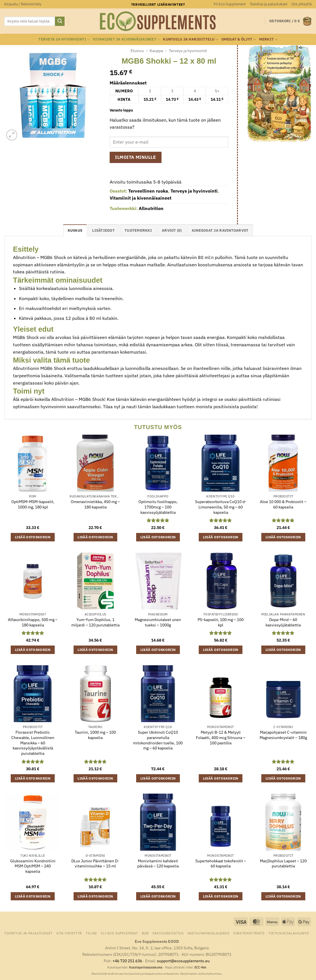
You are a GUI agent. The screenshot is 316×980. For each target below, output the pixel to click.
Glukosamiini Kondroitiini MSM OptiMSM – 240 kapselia (33, 866)
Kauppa (156, 51)
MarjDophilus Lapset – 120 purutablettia (283, 864)
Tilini (91, 933)
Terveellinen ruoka (148, 191)
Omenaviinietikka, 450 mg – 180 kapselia (95, 504)
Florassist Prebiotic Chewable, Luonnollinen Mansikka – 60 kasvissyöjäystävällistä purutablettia (33, 743)
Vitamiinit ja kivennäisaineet (126, 40)
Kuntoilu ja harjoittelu (191, 40)
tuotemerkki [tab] (138, 230)
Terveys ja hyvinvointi (64, 40)
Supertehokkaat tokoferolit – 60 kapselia (221, 864)
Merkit (268, 40)
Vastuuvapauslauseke (209, 933)
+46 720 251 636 (127, 961)
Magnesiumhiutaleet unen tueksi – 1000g (158, 622)
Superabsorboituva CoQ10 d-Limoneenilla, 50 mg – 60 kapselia (221, 507)
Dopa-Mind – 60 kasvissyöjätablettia (283, 622)
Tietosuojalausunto (289, 933)
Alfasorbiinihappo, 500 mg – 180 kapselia (33, 622)
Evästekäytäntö (249, 933)
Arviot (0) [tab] (172, 230)
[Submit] (60, 21)
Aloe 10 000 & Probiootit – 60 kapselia (283, 504)
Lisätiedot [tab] (103, 230)
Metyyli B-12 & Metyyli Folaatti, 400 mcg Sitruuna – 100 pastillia (221, 737)
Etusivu (137, 51)
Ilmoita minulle (135, 157)
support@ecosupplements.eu (183, 961)
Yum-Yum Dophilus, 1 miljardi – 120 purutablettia (95, 622)
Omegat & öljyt (239, 40)
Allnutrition (151, 208)
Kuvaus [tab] (75, 230)
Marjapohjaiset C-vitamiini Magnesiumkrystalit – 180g (283, 735)
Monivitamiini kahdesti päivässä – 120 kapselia (158, 864)
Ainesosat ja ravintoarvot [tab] (220, 230)
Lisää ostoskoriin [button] (33, 537)
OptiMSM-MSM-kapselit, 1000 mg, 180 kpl (33, 504)
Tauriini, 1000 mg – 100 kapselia (95, 735)
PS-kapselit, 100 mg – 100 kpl (221, 622)
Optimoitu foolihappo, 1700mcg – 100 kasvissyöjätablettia (158, 507)
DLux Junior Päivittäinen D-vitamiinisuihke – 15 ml (95, 864)
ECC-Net (200, 967)
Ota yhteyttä (302, 4)
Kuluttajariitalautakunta (146, 967)
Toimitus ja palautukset (269, 4)
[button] (23, 4)
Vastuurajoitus (168, 933)
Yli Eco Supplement (230, 4)
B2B (145, 933)
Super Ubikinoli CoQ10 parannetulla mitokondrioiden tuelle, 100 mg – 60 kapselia (158, 740)
